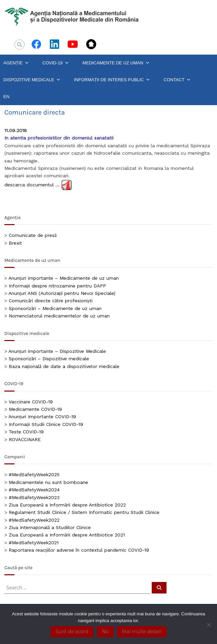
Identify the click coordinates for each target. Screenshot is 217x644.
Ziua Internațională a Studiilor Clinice (50, 527)
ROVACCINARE (25, 439)
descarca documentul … (32, 184)
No (105, 632)
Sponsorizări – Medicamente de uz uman (55, 308)
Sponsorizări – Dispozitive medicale (49, 359)
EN (6, 97)
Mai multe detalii (142, 632)
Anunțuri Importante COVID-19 (42, 417)
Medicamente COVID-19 (35, 409)
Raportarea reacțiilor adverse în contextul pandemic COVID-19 (79, 550)
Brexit (15, 243)
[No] (209, 625)
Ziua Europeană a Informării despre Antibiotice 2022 (67, 505)
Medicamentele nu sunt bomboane (48, 482)
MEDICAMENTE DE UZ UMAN (116, 63)
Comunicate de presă (33, 235)
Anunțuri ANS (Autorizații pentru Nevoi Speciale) (62, 293)
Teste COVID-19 (26, 432)
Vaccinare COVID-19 (31, 402)
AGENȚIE (16, 63)
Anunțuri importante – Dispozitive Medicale (57, 351)
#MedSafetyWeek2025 (34, 474)
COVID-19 (56, 63)
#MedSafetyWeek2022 (34, 520)
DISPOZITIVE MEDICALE (32, 80)
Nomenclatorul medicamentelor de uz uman (59, 316)
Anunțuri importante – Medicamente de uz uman (64, 278)
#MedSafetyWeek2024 (34, 490)
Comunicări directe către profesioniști (51, 301)
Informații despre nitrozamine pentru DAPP (57, 286)
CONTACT (177, 80)
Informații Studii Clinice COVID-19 (46, 424)
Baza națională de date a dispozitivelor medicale (64, 366)
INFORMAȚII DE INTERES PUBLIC (112, 80)
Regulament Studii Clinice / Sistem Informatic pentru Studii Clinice (84, 512)
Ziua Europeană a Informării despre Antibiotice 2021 (67, 535)
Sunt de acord (72, 632)
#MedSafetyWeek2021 (34, 543)
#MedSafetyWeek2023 (34, 497)
